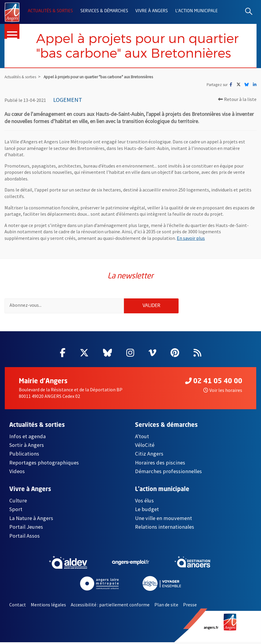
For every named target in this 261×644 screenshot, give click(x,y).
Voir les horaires (223, 392)
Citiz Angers (149, 456)
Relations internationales (165, 529)
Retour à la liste (237, 100)
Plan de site (166, 607)
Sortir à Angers (27, 447)
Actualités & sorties (50, 11)
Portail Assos (24, 538)
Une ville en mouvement (163, 520)
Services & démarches (104, 11)
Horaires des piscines (160, 465)
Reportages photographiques (44, 465)
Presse (190, 607)
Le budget (147, 511)
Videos (17, 473)
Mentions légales (48, 607)
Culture (18, 503)
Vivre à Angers (152, 11)
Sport (16, 511)
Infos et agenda (27, 438)
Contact (18, 607)
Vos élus (144, 503)
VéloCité (145, 447)
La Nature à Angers (31, 520)
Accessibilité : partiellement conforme (110, 607)
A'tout (142, 438)
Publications (24, 456)
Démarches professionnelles (168, 473)
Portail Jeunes (26, 529)
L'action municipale (196, 11)
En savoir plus (191, 239)
